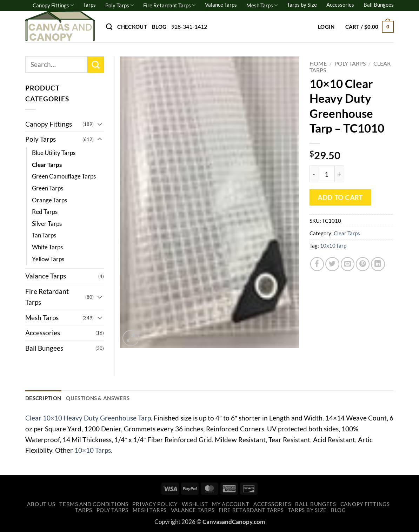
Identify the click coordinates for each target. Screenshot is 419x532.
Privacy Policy (155, 504)
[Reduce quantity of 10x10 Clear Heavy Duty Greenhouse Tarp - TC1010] (314, 174)
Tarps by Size (302, 5)
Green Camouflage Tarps (64, 176)
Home (318, 63)
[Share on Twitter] (332, 264)
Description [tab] (43, 398)
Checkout (132, 27)
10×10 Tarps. (93, 450)
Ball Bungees (379, 5)
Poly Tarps (119, 5)
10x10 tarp (333, 245)
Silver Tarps (47, 224)
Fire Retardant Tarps (169, 5)
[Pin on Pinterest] (363, 264)
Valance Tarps (221, 5)
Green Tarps (48, 188)
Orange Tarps (49, 200)
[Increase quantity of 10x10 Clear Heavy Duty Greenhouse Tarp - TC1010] (340, 174)
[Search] (109, 27)
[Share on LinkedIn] (378, 264)
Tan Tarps (44, 235)
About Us (41, 504)
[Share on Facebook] (317, 264)
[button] (326, 27)
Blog (159, 27)
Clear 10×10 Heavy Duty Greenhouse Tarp (88, 418)
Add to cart (340, 197)
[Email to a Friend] (348, 264)
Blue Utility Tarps (54, 153)
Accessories (340, 5)
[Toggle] (100, 124)
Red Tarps (45, 212)
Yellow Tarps (48, 259)
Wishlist (195, 504)
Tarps (89, 5)
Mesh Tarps (262, 5)
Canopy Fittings (53, 5)
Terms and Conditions (94, 504)
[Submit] (96, 65)
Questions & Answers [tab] (98, 398)
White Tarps (47, 247)
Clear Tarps (347, 233)
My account (231, 504)
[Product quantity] (326, 174)
